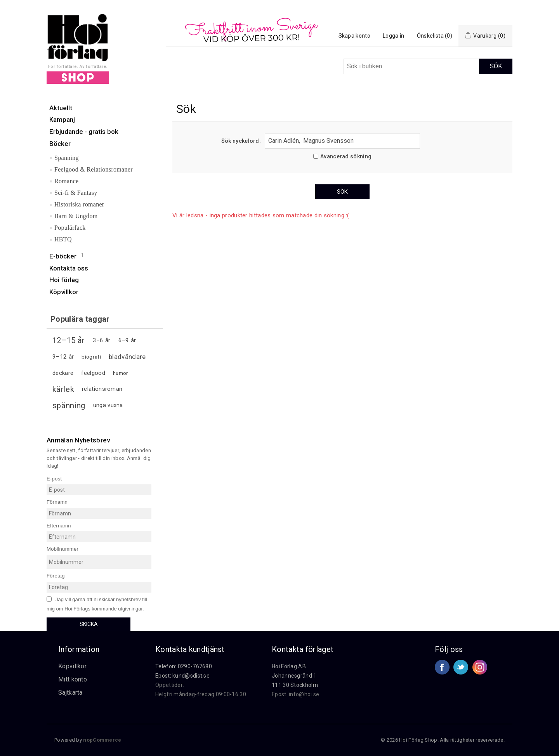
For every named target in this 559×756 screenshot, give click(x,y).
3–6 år (102, 340)
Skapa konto (354, 36)
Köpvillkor (72, 666)
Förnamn (57, 502)
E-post (54, 478)
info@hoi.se (304, 694)
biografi (91, 357)
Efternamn (59, 525)
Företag (56, 576)
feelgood (93, 373)
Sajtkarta (70, 693)
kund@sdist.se (191, 676)
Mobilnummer (62, 549)
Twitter (461, 667)
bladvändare (127, 357)
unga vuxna (108, 405)
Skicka (89, 624)
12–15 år (69, 340)
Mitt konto (73, 679)
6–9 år (127, 340)
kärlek (63, 389)
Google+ (480, 667)
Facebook (442, 667)
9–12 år (63, 357)
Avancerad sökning (346, 156)
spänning (69, 406)
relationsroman (102, 389)
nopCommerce (102, 740)
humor (121, 373)
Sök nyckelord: (241, 141)
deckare (63, 373)
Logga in (393, 36)
